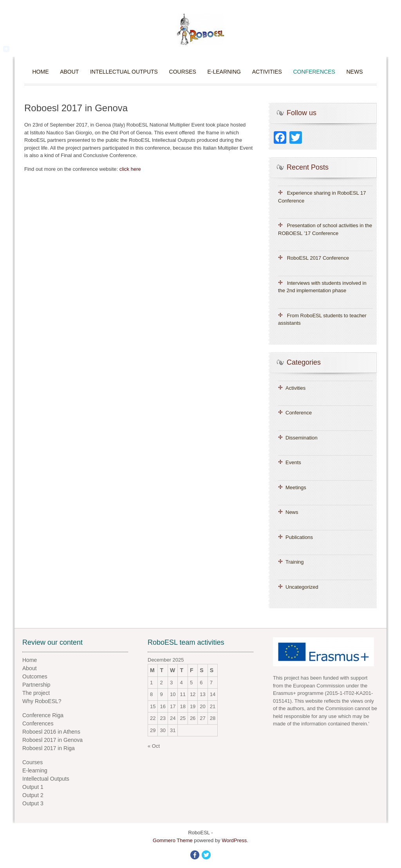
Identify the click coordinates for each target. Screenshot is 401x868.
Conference (299, 413)
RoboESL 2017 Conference (318, 258)
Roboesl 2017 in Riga (49, 748)
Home (41, 72)
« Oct (154, 746)
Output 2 (33, 795)
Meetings (296, 487)
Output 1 (33, 787)
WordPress (234, 840)
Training (294, 562)
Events (293, 462)
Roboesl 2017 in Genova (52, 740)
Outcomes (35, 676)
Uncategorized (302, 587)
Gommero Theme (173, 840)
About (69, 72)
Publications (299, 537)
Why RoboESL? (42, 701)
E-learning (224, 72)
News (354, 72)
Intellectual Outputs (124, 72)
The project (36, 693)
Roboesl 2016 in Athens (51, 732)
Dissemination (302, 438)
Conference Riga (43, 715)
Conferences (314, 72)
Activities (267, 72)
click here (130, 169)
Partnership (36, 685)
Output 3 (33, 803)
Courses (183, 72)
